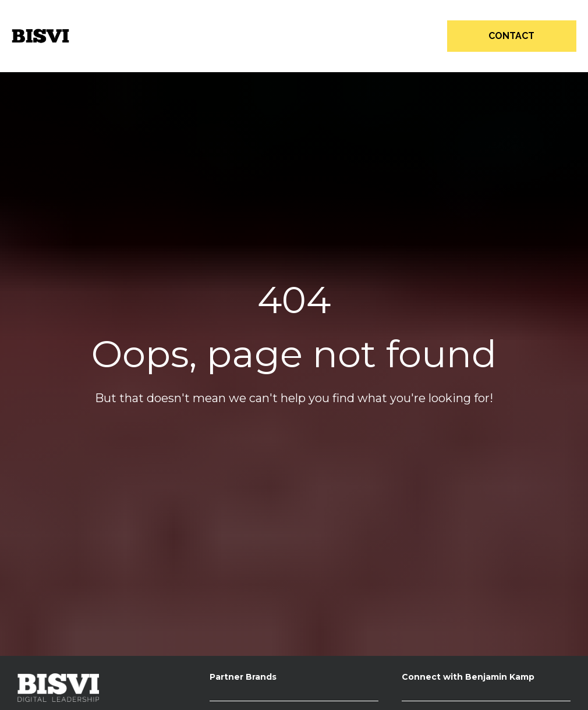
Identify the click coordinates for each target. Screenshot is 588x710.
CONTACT (511, 36)
